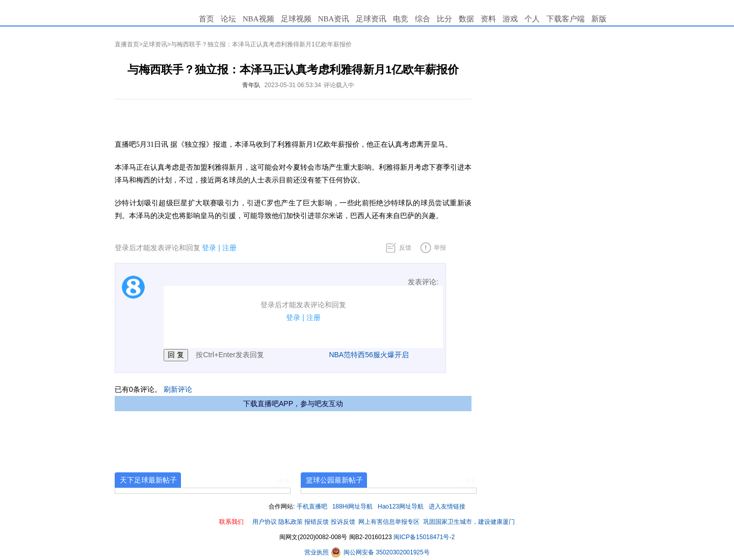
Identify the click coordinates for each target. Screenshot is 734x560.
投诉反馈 (343, 522)
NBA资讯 (334, 19)
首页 (206, 19)
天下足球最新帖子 (148, 480)
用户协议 (265, 522)
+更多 (283, 481)
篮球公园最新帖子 (334, 480)
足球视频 (296, 19)
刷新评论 (178, 389)
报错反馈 (317, 522)
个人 (532, 19)
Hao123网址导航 (401, 506)
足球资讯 (371, 19)
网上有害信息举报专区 (389, 522)
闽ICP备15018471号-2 (424, 537)
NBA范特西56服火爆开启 (369, 355)
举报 (440, 248)
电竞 (401, 19)
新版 (599, 19)
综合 (423, 19)
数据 (466, 19)
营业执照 (317, 552)
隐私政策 (291, 522)
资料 (488, 19)
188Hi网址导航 (352, 506)
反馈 (405, 248)
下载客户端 (566, 19)
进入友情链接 (447, 506)
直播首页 (127, 44)
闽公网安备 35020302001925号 (380, 552)
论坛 (228, 19)
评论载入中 (339, 85)
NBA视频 (258, 19)
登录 (209, 248)
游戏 (510, 19)
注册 (229, 248)
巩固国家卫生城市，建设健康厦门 (469, 522)
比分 (444, 19)
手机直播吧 (312, 506)
